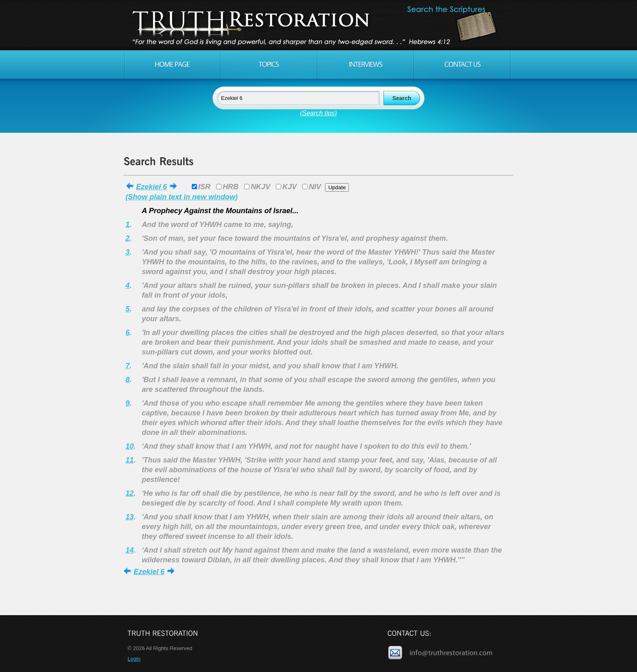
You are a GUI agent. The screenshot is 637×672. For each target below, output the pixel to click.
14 (130, 550)
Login (134, 659)
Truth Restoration (317, 25)
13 (130, 517)
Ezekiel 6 (152, 187)
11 (130, 460)
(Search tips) (319, 113)
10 (130, 446)
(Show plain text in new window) (182, 197)
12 (130, 493)
